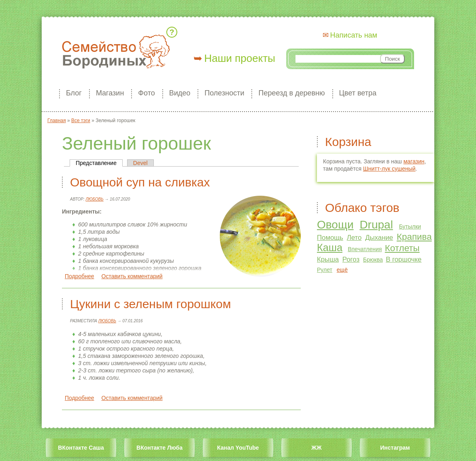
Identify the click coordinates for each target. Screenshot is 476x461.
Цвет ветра (358, 93)
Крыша (328, 259)
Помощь (330, 238)
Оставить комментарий (132, 276)
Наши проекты (240, 58)
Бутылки (410, 226)
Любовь (94, 199)
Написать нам (354, 35)
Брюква (373, 260)
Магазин (110, 93)
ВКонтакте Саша (81, 448)
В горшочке (404, 259)
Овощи (335, 225)
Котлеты (402, 248)
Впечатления (365, 249)
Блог (74, 93)
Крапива (414, 237)
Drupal (376, 225)
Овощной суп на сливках (140, 182)
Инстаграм (395, 448)
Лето (354, 238)
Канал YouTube (238, 448)
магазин (414, 161)
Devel (140, 163)
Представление (99, 163)
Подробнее (80, 276)
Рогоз (351, 259)
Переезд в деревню (291, 93)
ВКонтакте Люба (159, 448)
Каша (330, 247)
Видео (180, 93)
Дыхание (379, 238)
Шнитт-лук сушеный (389, 169)
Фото (146, 93)
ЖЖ (316, 448)
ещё (342, 270)
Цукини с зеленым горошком (151, 304)
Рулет (325, 270)
